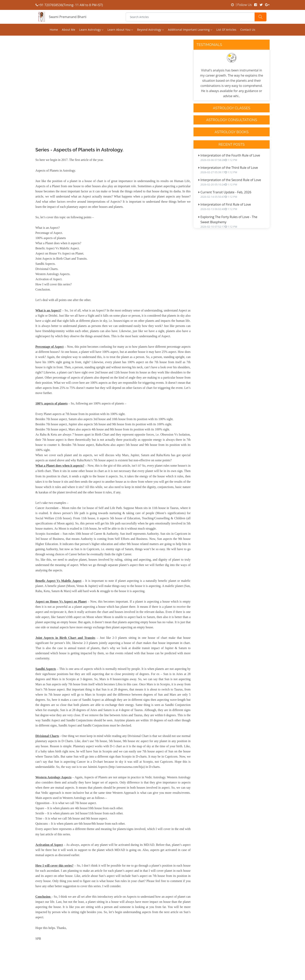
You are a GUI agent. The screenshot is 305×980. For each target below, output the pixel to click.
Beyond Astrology (151, 30)
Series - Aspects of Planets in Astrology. (79, 150)
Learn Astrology (91, 30)
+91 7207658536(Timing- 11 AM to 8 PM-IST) (69, 5)
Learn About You (120, 30)
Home (54, 30)
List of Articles (226, 30)
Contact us (248, 30)
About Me (69, 30)
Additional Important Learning (190, 30)
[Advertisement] (113, 101)
